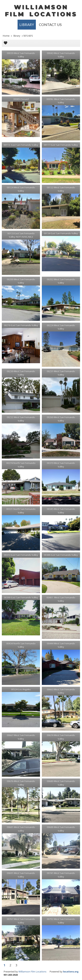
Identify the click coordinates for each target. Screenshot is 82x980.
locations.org (71, 972)
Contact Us (50, 25)
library (27, 25)
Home (6, 36)
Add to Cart (5, 43)
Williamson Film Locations (32, 972)
